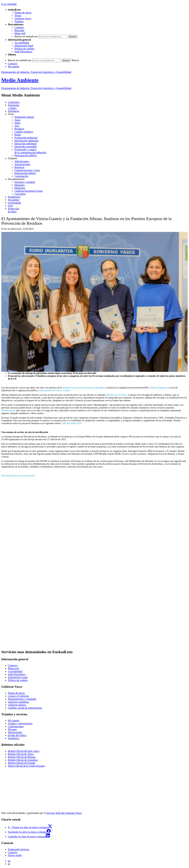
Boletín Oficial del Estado (22, 763)
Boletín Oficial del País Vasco (24, 751)
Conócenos (14, 102)
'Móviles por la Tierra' (117, 395)
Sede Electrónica (23, 52)
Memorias (20, 188)
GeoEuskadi (14, 203)
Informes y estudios (25, 182)
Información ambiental (26, 141)
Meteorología (15, 732)
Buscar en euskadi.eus (26, 36)
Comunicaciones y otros (27, 170)
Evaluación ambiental (26, 138)
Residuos (19, 129)
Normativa (13, 111)
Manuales (20, 185)
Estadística (14, 738)
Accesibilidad (22, 43)
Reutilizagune (8, 410)
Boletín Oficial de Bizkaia (22, 757)
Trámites (19, 21)
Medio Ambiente (20, 80)
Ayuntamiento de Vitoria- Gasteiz (54, 390)
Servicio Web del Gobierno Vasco (64, 813)
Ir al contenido (9, 4)
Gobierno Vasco (23, 18)
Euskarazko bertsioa (18, 849)
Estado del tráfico (17, 735)
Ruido (18, 135)
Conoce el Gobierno (18, 696)
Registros (19, 167)
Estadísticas (14, 197)
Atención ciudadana (18, 702)
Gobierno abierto (17, 705)
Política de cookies (24, 49)
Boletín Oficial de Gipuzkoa (23, 760)
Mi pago (12, 729)
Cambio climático (24, 132)
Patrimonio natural (24, 117)
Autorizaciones (22, 164)
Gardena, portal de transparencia (25, 708)
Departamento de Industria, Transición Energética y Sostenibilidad (36, 72)
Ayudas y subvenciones (20, 723)
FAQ (10, 206)
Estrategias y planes (14, 107)
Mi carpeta (14, 66)
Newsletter (14, 200)
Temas (18, 16)
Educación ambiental (26, 144)
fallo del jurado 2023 (72, 423)
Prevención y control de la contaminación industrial (30, 151)
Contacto (19, 27)
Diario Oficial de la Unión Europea (26, 766)
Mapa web (20, 33)
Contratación (21, 176)
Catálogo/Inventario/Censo (29, 191)
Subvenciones (22, 161)
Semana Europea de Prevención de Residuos (83, 388)
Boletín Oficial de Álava (21, 754)
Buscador (19, 30)
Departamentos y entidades (22, 699)
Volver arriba (15, 855)
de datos (98, 210)
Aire (17, 126)
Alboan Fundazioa (159, 388)
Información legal (24, 46)
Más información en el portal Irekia (18, 476)
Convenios (20, 194)
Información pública (25, 173)
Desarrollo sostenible (26, 147)
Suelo (17, 123)
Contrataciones (16, 726)
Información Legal (18, 677)
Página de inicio (23, 13)
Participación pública (26, 155)
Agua (17, 120)
